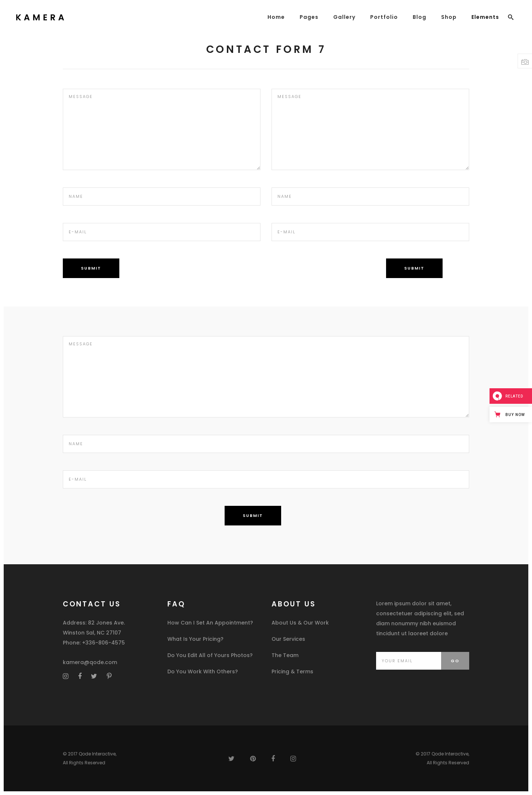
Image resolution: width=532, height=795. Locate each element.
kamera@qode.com (90, 662)
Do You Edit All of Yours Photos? (210, 655)
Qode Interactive (97, 754)
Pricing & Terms (292, 671)
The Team (285, 655)
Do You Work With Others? (203, 671)
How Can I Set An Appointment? (210, 623)
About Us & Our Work (300, 623)
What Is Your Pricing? (195, 639)
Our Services (288, 639)
